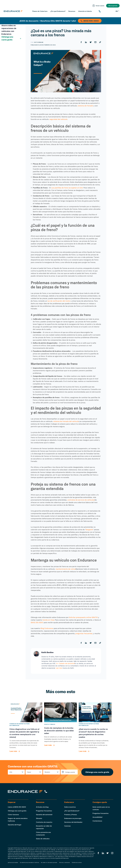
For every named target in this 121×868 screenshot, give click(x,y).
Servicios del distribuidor (73, 822)
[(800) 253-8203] (106, 11)
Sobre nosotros (70, 807)
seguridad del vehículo (58, 119)
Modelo (47, 772)
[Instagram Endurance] (112, 853)
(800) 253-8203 (37, 622)
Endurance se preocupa (73, 818)
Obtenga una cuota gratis (11, 38)
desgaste (89, 529)
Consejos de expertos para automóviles (20, 725)
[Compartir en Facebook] (81, 42)
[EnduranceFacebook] (98, 853)
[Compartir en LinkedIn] (86, 42)
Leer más (59, 668)
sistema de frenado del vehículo (66, 421)
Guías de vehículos (43, 839)
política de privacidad (13, 863)
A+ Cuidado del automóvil (65, 663)
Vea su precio (113, 6)
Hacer (29, 772)
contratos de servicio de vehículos (81, 500)
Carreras (67, 826)
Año (11, 772)
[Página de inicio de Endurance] (13, 11)
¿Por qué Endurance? (72, 811)
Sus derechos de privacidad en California (29, 863)
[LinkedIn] (103, 853)
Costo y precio (50, 724)
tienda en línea (48, 620)
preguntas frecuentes (84, 633)
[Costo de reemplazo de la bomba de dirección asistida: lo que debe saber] (61, 712)
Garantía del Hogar (15, 825)
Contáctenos (97, 821)
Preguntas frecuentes (44, 811)
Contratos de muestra (44, 822)
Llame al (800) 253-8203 (17, 807)
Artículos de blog (42, 807)
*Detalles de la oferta (77, 863)
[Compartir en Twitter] (91, 42)
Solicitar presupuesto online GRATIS (83, 617)
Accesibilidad (97, 817)
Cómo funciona (13, 814)
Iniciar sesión (98, 6)
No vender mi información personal (49, 863)
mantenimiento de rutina (66, 569)
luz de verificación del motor (59, 301)
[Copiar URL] (100, 42)
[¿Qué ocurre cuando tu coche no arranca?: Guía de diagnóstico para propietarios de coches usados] (95, 712)
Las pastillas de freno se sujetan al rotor (67, 188)
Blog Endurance (47, 628)
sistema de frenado (85, 106)
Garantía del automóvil (44, 814)
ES (117, 11)
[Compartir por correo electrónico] (95, 42)
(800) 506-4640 (90, 21)
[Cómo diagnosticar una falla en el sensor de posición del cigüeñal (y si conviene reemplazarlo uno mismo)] (26, 712)
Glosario (39, 818)
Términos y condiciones (64, 863)
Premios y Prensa (71, 814)
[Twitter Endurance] (108, 853)
